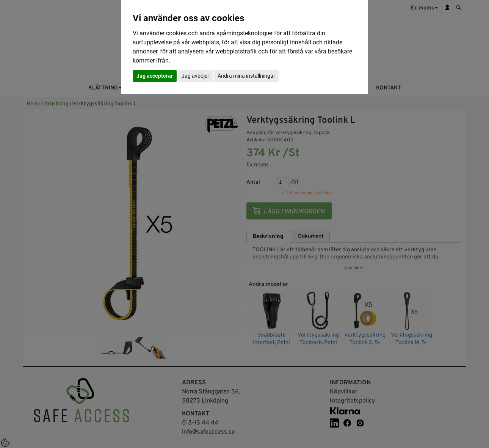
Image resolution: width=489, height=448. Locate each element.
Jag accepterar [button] (155, 76)
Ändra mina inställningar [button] (246, 76)
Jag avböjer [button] (195, 76)
